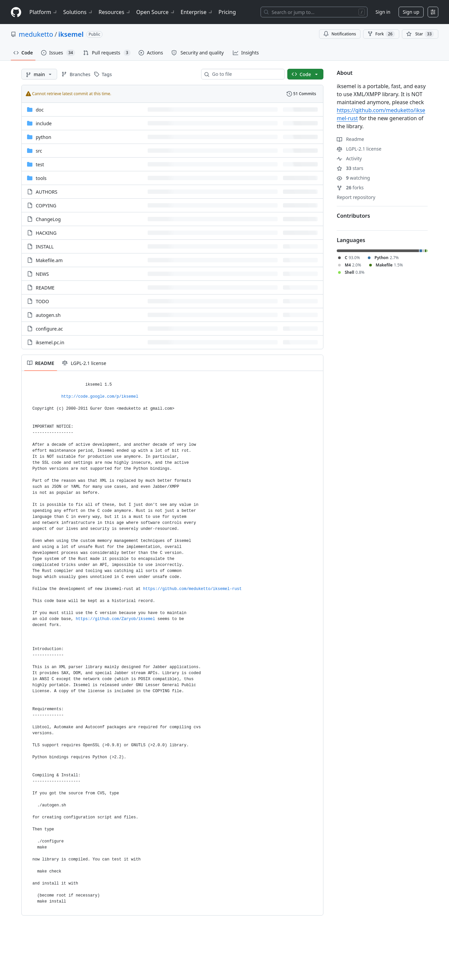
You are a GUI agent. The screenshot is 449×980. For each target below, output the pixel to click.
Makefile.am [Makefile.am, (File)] (49, 260)
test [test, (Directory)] (40, 164)
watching (353, 178)
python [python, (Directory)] (43, 137)
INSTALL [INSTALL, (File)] (45, 247)
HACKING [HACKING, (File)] (46, 233)
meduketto (36, 34)
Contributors (353, 216)
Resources (115, 12)
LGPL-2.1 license (359, 149)
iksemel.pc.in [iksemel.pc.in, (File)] (50, 342)
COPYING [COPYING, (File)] (46, 206)
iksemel (71, 34)
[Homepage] (16, 12)
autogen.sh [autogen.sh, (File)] (48, 315)
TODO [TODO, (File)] (42, 301)
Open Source (156, 12)
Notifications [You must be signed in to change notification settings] (340, 34)
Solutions (78, 12)
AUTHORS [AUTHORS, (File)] (47, 192)
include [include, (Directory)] (44, 123)
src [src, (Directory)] (39, 151)
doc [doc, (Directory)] (40, 110)
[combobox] (246, 74)
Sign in (383, 12)
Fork (381, 34)
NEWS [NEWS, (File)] (42, 274)
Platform (44, 12)
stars (350, 168)
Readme (350, 139)
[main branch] (39, 74)
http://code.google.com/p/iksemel (100, 397)
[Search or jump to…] (314, 12)
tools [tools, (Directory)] (41, 178)
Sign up (411, 12)
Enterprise (197, 12)
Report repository (356, 197)
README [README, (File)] (45, 288)
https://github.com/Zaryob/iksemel (116, 619)
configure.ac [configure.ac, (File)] (49, 329)
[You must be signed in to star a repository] (420, 34)
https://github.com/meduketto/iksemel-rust (192, 589)
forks (350, 187)
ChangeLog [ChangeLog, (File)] (48, 219)
